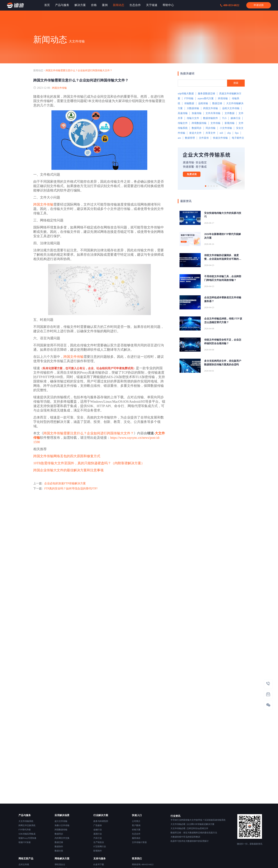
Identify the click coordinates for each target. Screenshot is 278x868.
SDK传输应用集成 (27, 834)
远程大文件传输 (231, 108)
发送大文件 (195, 133)
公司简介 (136, 821)
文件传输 (215, 123)
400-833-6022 (230, 5)
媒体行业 (236, 118)
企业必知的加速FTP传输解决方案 (65, 483)
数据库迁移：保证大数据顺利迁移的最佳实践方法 (194, 833)
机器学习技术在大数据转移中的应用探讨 (190, 841)
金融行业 (98, 830)
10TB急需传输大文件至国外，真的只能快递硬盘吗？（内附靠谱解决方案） (89, 463)
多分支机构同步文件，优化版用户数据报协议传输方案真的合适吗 (223, 363)
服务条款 (136, 838)
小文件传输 (226, 128)
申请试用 (259, 5)
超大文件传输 (61, 821)
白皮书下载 (99, 864)
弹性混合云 (60, 864)
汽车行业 (98, 838)
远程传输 (203, 103)
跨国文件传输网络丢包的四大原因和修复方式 (67, 456)
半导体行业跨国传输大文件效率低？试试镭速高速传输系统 (198, 820)
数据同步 (197, 128)
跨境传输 (223, 98)
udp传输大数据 (186, 94)
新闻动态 (38, 70)
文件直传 (204, 138)
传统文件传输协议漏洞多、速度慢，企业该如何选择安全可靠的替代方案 (223, 257)
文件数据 (230, 113)
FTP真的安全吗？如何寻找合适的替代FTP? (71, 488)
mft (221, 133)
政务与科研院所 (101, 821)
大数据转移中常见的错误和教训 (185, 837)
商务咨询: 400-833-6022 (143, 864)
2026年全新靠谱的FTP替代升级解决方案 (223, 236)
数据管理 (190, 138)
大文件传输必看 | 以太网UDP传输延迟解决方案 (192, 824)
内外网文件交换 (62, 838)
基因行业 (98, 834)
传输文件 (183, 123)
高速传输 (183, 113)
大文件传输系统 (26, 821)
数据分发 (59, 851)
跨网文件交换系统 (27, 825)
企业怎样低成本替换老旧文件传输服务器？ (223, 299)
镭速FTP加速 (25, 842)
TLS (224, 118)
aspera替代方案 (206, 98)
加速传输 (197, 113)
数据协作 (59, 847)
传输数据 (189, 103)
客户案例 (136, 825)
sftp (229, 133)
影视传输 (230, 123)
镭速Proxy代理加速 (27, 838)
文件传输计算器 (139, 842)
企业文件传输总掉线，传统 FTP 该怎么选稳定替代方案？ (223, 320)
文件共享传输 (213, 113)
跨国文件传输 (59, 88)
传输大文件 (193, 118)
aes (179, 138)
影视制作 (98, 851)
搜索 (236, 83)
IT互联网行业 (100, 847)
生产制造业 (99, 842)
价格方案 (136, 830)
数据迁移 (217, 103)
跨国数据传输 (61, 830)
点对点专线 (24, 864)
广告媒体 (98, 825)
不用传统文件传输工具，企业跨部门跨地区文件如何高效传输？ (223, 278)
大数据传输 (193, 108)
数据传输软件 (211, 118)
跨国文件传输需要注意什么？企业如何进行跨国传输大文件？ (79, 70)
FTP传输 (189, 98)
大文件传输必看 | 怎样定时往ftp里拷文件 (189, 828)
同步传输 (211, 128)
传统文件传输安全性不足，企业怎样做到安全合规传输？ (223, 342)
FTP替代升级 (25, 830)
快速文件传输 (220, 138)
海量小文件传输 (62, 825)
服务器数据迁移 (206, 94)
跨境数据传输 (199, 123)
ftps (237, 133)
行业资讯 (175, 816)
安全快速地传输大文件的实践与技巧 (223, 215)
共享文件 (211, 133)
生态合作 (136, 834)
